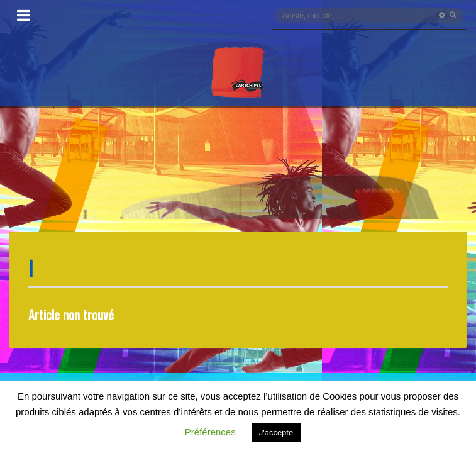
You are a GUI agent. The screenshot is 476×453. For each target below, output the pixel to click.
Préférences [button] (210, 432)
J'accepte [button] (276, 433)
